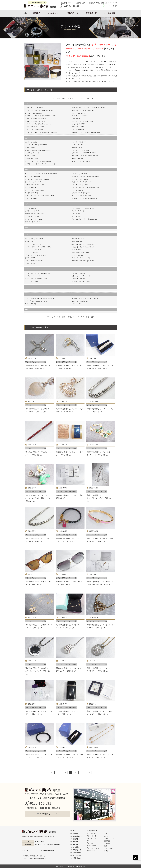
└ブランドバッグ (92, 833)
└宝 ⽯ (89, 841)
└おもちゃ (107, 836)
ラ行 (87, 98)
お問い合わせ (77, 858)
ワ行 (92, 98)
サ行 (58, 98)
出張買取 (76, 842)
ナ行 (68, 98)
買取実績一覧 (91, 13)
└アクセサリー (92, 843)
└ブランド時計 (92, 846)
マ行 (78, 98)
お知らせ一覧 (77, 853)
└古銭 (105, 834)
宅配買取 (76, 844)
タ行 (63, 98)
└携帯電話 (107, 841)
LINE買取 (76, 847)
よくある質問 (110, 13)
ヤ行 (83, 98)
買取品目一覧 (73, 13)
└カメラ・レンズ (109, 838)
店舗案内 (37, 13)
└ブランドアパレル (93, 848)
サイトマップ (28, 850)
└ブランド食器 (108, 848)
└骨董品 (106, 851)
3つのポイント (54, 13)
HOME (26, 13)
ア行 (49, 98)
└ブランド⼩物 (92, 836)
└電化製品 (107, 843)
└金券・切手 (91, 851)
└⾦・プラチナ (92, 838)
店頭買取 (76, 839)
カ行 (54, 98)
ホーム (75, 831)
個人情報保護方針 (49, 850)
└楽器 (105, 846)
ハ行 (73, 98)
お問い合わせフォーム (49, 814)
